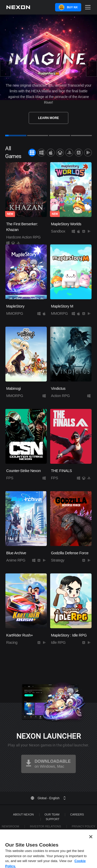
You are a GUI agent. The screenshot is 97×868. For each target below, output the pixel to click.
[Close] (91, 840)
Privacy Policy (84, 826)
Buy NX (72, 7)
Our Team (52, 814)
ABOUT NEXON (24, 814)
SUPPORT (53, 819)
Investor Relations (45, 826)
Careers (77, 814)
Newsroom (10, 826)
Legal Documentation (53, 831)
